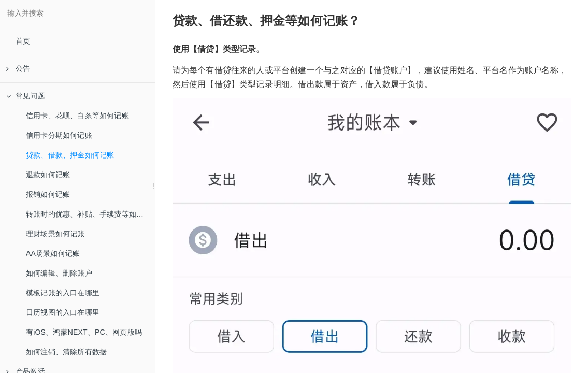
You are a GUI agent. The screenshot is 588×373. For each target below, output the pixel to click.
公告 (18, 68)
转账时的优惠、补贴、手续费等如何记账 (90, 214)
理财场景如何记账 (55, 234)
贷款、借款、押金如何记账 (70, 155)
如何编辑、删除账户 (59, 273)
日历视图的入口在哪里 (63, 312)
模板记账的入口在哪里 (63, 293)
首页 (23, 41)
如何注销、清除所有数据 (66, 352)
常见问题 (26, 96)
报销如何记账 (48, 194)
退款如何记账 (48, 175)
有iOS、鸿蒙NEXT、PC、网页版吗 (84, 332)
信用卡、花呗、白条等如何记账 (77, 116)
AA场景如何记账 (53, 253)
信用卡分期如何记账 (59, 135)
